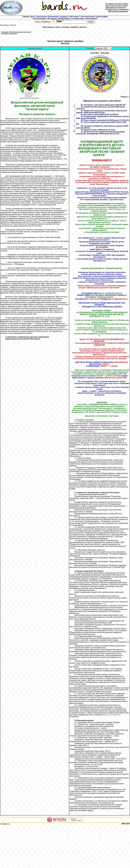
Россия (13, 25)
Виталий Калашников (118, 11)
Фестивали (4, 25)
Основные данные (35, 48)
